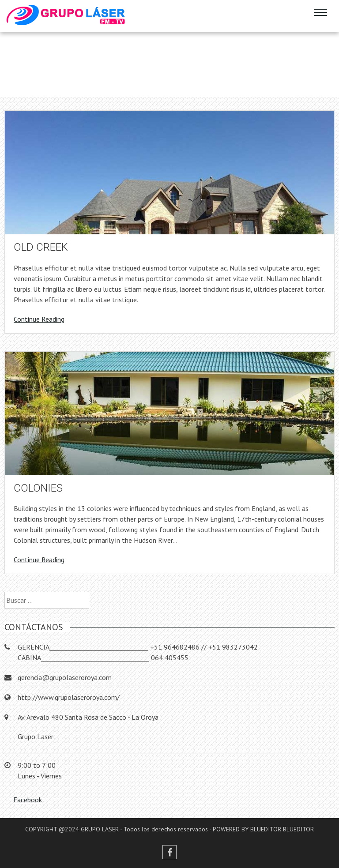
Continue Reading (39, 319)
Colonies (38, 488)
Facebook (28, 800)
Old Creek (41, 247)
